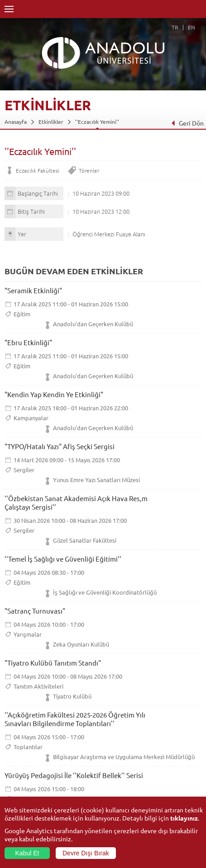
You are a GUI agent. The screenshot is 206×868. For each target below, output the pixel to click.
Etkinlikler (51, 122)
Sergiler (24, 470)
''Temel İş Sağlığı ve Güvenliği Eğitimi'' (63, 559)
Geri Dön (187, 123)
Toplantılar (28, 747)
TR (175, 27)
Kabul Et (27, 853)
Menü (9, 9)
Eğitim (22, 314)
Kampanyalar (31, 418)
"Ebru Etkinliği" (28, 342)
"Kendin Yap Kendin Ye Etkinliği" (54, 394)
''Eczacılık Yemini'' (97, 122)
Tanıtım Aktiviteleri (38, 686)
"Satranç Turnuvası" (35, 611)
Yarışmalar (28, 634)
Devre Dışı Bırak (86, 853)
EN (192, 27)
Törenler (89, 170)
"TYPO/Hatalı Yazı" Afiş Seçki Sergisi (60, 446)
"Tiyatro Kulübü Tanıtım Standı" (53, 663)
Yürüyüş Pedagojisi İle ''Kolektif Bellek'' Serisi (74, 775)
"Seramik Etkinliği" (33, 290)
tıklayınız (184, 818)
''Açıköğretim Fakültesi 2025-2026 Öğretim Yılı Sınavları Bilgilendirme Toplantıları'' (75, 719)
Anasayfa (16, 122)
